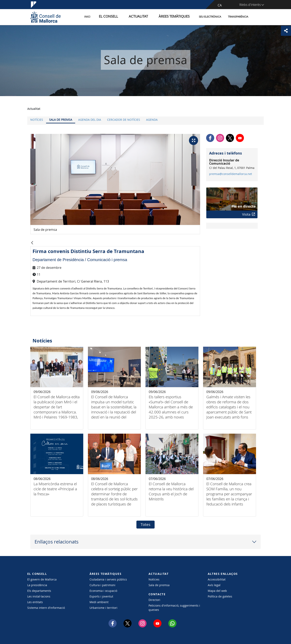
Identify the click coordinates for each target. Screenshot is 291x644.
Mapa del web (217, 591)
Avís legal (214, 585)
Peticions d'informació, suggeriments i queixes (174, 608)
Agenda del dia (90, 120)
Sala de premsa (61, 120)
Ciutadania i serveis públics (108, 579)
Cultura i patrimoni (102, 585)
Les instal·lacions (39, 596)
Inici (105, 17)
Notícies (37, 120)
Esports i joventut (101, 596)
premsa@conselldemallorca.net (231, 174)
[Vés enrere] (32, 243)
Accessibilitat (217, 579)
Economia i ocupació (103, 591)
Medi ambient (99, 602)
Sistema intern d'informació (46, 608)
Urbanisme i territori (103, 608)
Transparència (238, 17)
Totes (145, 524)
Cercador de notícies (124, 120)
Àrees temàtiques (177, 17)
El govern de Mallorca (42, 579)
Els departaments (39, 591)
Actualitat (147, 17)
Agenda (152, 120)
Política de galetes (220, 596)
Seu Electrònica (210, 17)
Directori (154, 600)
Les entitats (35, 602)
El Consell (123, 17)
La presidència (37, 585)
